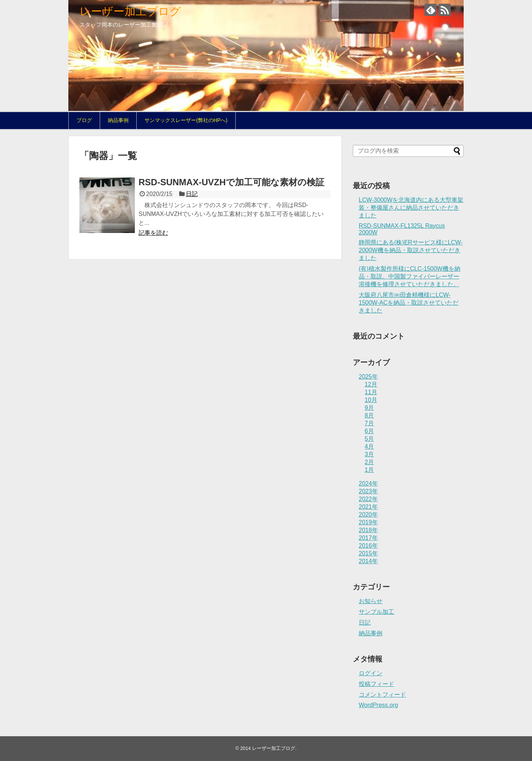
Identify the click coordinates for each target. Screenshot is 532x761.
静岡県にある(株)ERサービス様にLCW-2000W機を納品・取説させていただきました (411, 250)
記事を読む (153, 233)
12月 (371, 384)
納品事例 (118, 120)
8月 (369, 415)
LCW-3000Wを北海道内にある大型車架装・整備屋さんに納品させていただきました (411, 208)
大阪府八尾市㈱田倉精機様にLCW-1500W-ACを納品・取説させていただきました (409, 303)
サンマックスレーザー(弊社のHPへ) (186, 120)
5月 (369, 439)
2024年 (368, 483)
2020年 (368, 515)
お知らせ (371, 601)
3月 (369, 454)
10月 (371, 400)
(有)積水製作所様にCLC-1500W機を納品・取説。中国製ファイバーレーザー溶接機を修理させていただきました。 (410, 276)
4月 (369, 447)
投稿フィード (376, 684)
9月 (369, 408)
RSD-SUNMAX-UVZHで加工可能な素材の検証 (231, 182)
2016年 (368, 546)
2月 (369, 462)
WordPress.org (378, 705)
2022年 (368, 499)
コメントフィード (382, 695)
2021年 (368, 507)
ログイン (371, 673)
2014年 (368, 561)
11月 (371, 392)
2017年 (368, 538)
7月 (369, 423)
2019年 (368, 522)
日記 (192, 194)
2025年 (368, 377)
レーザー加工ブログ (130, 11)
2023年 (368, 491)
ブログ (84, 120)
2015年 (368, 553)
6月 (369, 431)
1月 (369, 470)
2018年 (368, 530)
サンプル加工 (376, 612)
